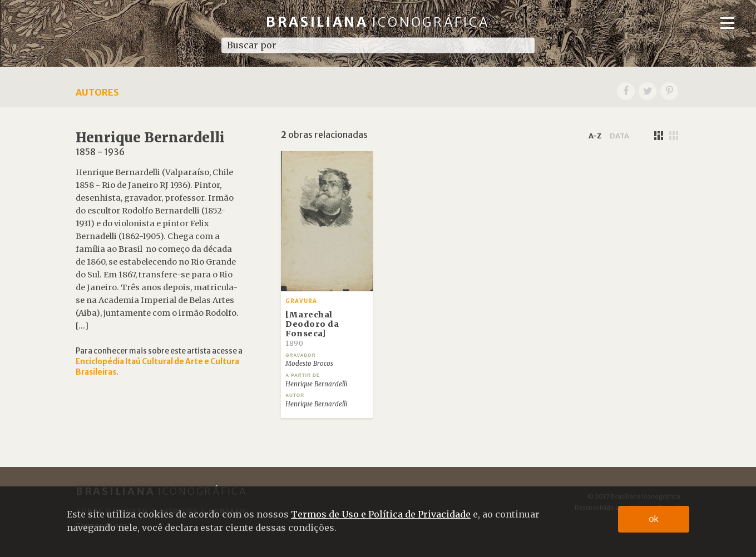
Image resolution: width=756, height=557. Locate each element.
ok (654, 519)
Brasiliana (378, 22)
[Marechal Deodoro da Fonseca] (312, 329)
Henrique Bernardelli (316, 384)
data (619, 136)
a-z (595, 136)
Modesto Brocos (309, 364)
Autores (97, 92)
